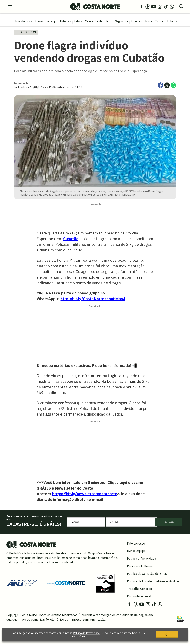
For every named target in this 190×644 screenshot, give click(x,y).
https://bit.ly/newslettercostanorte (85, 494)
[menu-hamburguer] (10, 6)
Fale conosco (136, 543)
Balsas (78, 21)
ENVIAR (168, 522)
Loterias (172, 21)
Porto (109, 21)
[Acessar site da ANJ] (22, 583)
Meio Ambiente (94, 21)
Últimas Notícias (22, 21)
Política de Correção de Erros (147, 574)
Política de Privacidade (86, 636)
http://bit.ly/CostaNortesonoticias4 (93, 299)
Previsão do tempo (46, 21)
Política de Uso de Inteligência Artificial (154, 581)
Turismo (160, 21)
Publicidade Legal (139, 596)
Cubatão (71, 239)
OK (167, 637)
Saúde (148, 21)
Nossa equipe (136, 551)
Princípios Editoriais (140, 566)
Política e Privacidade (142, 559)
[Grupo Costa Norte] (66, 583)
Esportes (136, 21)
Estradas (66, 21)
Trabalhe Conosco (139, 589)
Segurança (122, 21)
